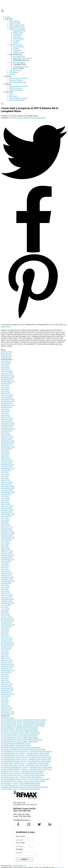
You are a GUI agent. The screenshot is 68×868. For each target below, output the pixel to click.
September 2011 (8, 694)
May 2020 (5, 500)
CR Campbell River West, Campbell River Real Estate (23, 726)
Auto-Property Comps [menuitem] (18, 86)
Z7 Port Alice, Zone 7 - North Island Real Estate (20, 789)
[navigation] (34, 58)
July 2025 (5, 385)
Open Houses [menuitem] (15, 23)
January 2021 (6, 484)
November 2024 (8, 401)
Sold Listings (6, 358)
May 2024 (5, 413)
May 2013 (5, 654)
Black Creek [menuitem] (18, 33)
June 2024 (5, 411)
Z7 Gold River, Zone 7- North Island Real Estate (20, 785)
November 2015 (7, 599)
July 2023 (5, 433)
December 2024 (8, 399)
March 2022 (6, 459)
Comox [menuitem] (12, 74)
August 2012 (6, 672)
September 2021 (8, 468)
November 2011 (7, 690)
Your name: (20, 836)
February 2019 (7, 528)
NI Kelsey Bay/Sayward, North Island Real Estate (21, 747)
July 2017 (5, 563)
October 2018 (7, 536)
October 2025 (7, 379)
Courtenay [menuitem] (14, 72)
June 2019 (5, 520)
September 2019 (8, 514)
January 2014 (6, 641)
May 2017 (5, 567)
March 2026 (6, 369)
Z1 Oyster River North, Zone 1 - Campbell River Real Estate (25, 763)
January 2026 (6, 373)
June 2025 (5, 387)
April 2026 (5, 367)
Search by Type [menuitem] (16, 45)
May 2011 (4, 702)
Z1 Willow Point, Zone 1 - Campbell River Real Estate (22, 771)
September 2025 (8, 381)
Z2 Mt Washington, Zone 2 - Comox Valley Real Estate (23, 781)
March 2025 (6, 393)
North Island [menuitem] (18, 39)
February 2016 (7, 595)
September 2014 (8, 625)
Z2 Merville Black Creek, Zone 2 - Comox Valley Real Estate (25, 779)
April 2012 (5, 680)
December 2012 (7, 664)
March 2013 (6, 658)
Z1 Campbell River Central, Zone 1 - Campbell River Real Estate (27, 751)
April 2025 (5, 391)
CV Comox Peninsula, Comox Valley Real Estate (20, 734)
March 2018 (6, 550)
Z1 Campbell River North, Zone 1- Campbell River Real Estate (26, 759)
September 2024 (8, 405)
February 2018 (7, 552)
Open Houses (6, 356)
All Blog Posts (7, 352)
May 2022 (5, 455)
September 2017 (8, 559)
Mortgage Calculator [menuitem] (18, 82)
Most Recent (6, 362)
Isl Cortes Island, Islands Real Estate (15, 743)
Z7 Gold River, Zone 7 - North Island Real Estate (21, 783)
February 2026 (7, 371)
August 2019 (6, 516)
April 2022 (5, 457)
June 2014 (5, 631)
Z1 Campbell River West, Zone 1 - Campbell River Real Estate (26, 761)
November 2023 (8, 425)
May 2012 (5, 678)
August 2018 (6, 540)
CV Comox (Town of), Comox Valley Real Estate (20, 732)
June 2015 (5, 609)
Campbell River (20, 64)
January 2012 (6, 686)
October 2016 (6, 579)
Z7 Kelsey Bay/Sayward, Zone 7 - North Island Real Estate (25, 787)
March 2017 (6, 571)
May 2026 (5, 366)
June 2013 (5, 652)
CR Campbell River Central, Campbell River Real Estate (24, 720)
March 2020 (6, 504)
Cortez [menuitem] (16, 43)
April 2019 (5, 524)
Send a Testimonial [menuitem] (17, 100)
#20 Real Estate (7, 718)
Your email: (20, 843)
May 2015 (5, 611)
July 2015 (5, 607)
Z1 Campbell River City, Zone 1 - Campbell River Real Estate (25, 753)
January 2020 (7, 508)
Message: (19, 849)
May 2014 (5, 633)
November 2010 (7, 714)
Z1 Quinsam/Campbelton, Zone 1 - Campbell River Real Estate (26, 769)
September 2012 (8, 670)
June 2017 (5, 565)
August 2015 (6, 605)
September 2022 (8, 447)
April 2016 (5, 591)
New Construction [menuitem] (17, 25)
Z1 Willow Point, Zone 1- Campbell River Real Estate (22, 773)
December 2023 (8, 423)
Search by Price (16, 54)
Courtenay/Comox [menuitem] (21, 66)
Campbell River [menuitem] (20, 31)
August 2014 (6, 627)
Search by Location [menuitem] (17, 29)
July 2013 (5, 650)
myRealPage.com (19, 866)
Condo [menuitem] (16, 48)
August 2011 (6, 696)
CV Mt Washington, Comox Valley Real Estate (19, 742)
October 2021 (6, 466)
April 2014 (5, 635)
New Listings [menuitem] (14, 21)
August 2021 (6, 470)
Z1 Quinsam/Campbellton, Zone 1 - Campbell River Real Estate (26, 767)
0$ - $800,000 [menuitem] (19, 56)
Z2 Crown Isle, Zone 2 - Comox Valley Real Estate (21, 777)
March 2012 (6, 682)
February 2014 (7, 639)
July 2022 (5, 451)
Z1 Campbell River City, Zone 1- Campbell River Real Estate (25, 755)
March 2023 (6, 435)
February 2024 (7, 419)
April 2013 (5, 656)
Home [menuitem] (8, 17)
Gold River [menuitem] (18, 35)
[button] (18, 826)
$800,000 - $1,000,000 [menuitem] (23, 58)
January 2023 (7, 439)
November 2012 (7, 666)
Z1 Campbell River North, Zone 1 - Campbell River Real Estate (26, 757)
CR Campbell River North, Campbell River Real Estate (23, 722)
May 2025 (5, 389)
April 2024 (5, 415)
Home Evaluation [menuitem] (16, 90)
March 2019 (6, 526)
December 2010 (7, 712)
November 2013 (7, 645)
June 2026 (5, 364)
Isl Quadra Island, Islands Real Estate (16, 745)
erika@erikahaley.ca (22, 820)
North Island (18, 68)
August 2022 (6, 449)
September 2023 (8, 429)
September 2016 (8, 581)
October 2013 (6, 647)
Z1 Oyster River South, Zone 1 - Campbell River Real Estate (25, 765)
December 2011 (7, 688)
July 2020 (5, 496)
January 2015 (6, 617)
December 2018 (7, 532)
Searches (9, 19)
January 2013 (6, 662)
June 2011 (5, 700)
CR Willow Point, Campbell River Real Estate (27, 118)
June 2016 (5, 587)
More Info (9, 92)
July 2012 (5, 674)
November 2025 (8, 377)
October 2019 (6, 512)
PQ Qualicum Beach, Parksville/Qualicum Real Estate (23, 749)
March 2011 (5, 706)
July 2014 (5, 629)
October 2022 (7, 445)
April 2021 (5, 478)
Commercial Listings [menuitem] (17, 62)
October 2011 (6, 692)
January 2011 (6, 710)
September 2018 (8, 538)
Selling (8, 84)
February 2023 (7, 437)
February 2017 (7, 573)
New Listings (6, 354)
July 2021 (5, 472)
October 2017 (6, 557)
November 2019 (7, 510)
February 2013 (7, 660)
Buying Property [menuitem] (16, 80)
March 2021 (6, 480)
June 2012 (5, 676)
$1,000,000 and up (21, 60)
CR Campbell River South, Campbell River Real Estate (23, 724)
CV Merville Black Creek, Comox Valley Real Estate (22, 740)
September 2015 (8, 603)
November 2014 (7, 621)
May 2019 (5, 522)
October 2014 (6, 623)
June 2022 (5, 453)
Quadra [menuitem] (16, 41)
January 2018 (6, 554)
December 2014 (7, 619)
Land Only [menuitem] (18, 50)
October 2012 (6, 668)
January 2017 (6, 575)
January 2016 (6, 597)
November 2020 (8, 488)
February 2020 (7, 506)
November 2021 (7, 464)
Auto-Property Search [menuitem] (18, 78)
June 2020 (5, 498)
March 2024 (6, 417)
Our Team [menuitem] (13, 96)
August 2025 (6, 383)
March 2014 (6, 637)
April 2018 (5, 548)
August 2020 (6, 494)
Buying (8, 76)
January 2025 (6, 397)
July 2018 (5, 542)
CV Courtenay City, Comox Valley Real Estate (19, 736)
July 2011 (5, 698)
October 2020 (7, 490)
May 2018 (5, 546)
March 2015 (6, 615)
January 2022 (7, 462)
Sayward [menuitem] (17, 37)
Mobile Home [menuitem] (19, 52)
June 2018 (5, 544)
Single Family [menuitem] (19, 47)
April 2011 (5, 704)
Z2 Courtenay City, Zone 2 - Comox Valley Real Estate (23, 775)
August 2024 (6, 407)
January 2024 (7, 421)
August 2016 (6, 583)
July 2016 (5, 585)
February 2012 (7, 684)
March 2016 (6, 593)
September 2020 (8, 492)
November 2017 (7, 555)
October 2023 (7, 427)
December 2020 (8, 486)
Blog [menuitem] (11, 94)
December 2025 (8, 375)
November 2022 (8, 443)
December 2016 (7, 577)
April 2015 (5, 613)
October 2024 (7, 403)
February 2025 (7, 395)
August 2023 (6, 431)
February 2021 (7, 482)
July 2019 (5, 518)
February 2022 (7, 461)
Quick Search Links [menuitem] (17, 27)
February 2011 (7, 708)
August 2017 (6, 561)
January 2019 (6, 530)
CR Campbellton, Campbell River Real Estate (19, 728)
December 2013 (7, 643)
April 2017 (5, 569)
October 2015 (6, 601)
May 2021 (5, 476)
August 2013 (6, 649)
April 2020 (5, 502)
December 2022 (8, 441)
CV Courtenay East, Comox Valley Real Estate (19, 738)
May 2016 (5, 589)
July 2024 (5, 409)
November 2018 (7, 534)
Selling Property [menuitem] (16, 88)
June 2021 (5, 474)
